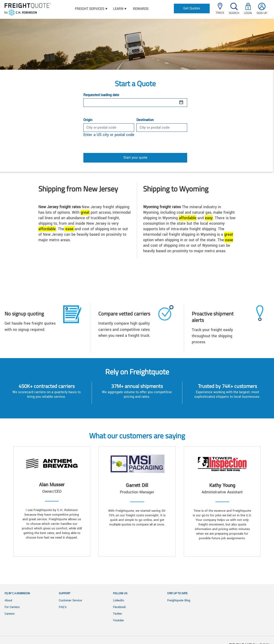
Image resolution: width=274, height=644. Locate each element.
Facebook (119, 607)
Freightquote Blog (179, 600)
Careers (10, 614)
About (8, 600)
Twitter (117, 614)
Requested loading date (101, 95)
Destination (145, 120)
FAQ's (63, 607)
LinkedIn (119, 600)
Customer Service (70, 600)
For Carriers (12, 607)
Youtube (118, 620)
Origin (88, 120)
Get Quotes (192, 8)
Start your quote (135, 158)
